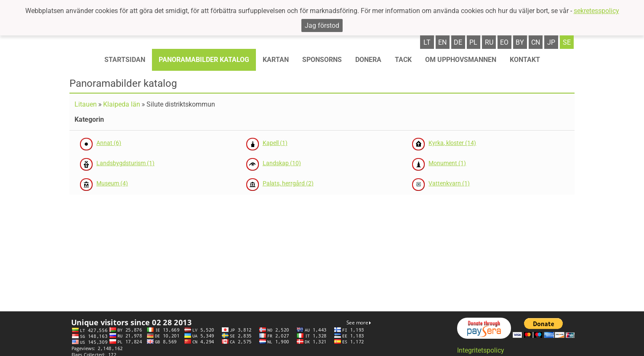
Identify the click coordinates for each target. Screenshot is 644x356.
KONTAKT (525, 60)
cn (536, 42)
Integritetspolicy (481, 350)
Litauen (86, 104)
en (442, 42)
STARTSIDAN (125, 60)
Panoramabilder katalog (204, 60)
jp (551, 42)
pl (473, 42)
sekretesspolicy (596, 11)
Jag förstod (322, 25)
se (567, 42)
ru (489, 42)
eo (504, 42)
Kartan (276, 60)
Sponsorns (322, 60)
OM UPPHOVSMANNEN (461, 60)
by (520, 42)
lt (427, 42)
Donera (368, 60)
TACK (403, 60)
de (458, 42)
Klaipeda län (122, 104)
